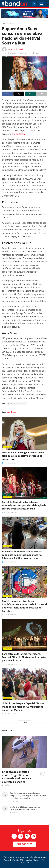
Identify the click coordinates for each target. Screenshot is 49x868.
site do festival (19, 134)
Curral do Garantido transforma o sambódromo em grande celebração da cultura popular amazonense (24, 505)
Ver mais (24, 722)
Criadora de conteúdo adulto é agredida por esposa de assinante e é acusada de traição (17, 777)
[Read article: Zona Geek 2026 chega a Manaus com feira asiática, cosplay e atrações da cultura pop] (24, 434)
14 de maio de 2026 (9, 615)
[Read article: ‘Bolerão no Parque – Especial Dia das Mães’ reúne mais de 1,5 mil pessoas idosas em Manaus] (24, 684)
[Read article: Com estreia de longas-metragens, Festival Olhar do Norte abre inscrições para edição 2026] (24, 635)
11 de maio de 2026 (9, 664)
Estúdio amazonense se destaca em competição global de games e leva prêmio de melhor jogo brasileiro (28, 795)
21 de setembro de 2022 (15, 53)
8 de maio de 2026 (9, 714)
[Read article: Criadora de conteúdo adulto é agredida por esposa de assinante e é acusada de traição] (24, 752)
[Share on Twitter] (19, 94)
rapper (22, 403)
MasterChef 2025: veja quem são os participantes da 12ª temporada (25, 808)
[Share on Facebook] (7, 94)
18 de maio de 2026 (9, 512)
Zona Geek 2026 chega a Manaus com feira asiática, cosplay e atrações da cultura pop (23, 456)
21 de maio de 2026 (9, 463)
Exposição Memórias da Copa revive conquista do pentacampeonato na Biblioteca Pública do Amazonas (22, 555)
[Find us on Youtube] (34, 836)
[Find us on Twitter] (27, 836)
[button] (34, 4)
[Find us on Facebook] (14, 836)
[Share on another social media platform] (42, 94)
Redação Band (17, 49)
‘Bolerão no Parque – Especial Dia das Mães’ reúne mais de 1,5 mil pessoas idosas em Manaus (23, 707)
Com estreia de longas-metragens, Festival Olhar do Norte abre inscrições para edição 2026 (24, 657)
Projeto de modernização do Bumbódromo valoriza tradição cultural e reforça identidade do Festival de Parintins (24, 606)
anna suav (12, 403)
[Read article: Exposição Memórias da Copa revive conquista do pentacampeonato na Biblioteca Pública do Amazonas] (24, 533)
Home (4, 24)
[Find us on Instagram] (21, 836)
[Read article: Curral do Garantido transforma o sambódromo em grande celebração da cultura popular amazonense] (24, 483)
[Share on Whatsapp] (30, 94)
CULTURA (12, 24)
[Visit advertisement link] (24, 14)
